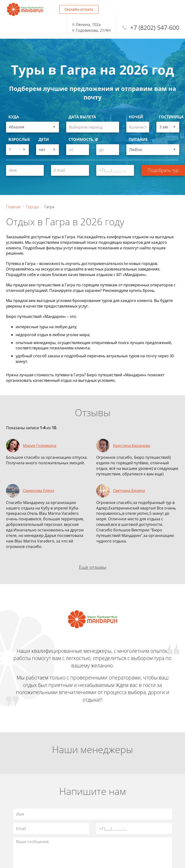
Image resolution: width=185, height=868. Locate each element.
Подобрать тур (163, 170)
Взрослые (19, 139)
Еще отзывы (93, 567)
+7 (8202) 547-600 (155, 28)
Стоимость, (83, 139)
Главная (13, 207)
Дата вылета (82, 117)
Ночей (136, 117)
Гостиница (169, 117)
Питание (138, 139)
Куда (14, 117)
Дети (44, 139)
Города (32, 207)
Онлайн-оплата (79, 9)
